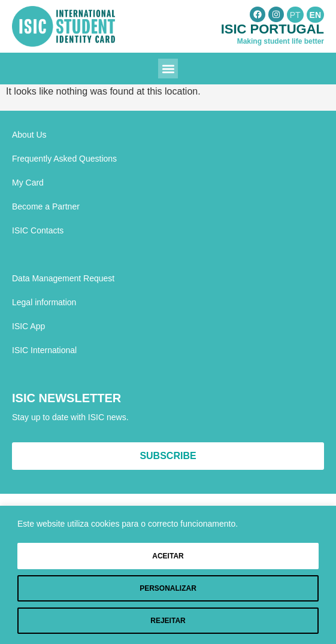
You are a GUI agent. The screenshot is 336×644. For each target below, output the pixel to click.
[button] (168, 69)
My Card (28, 183)
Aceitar (168, 556)
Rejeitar (168, 621)
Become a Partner (46, 206)
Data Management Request (63, 278)
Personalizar (168, 588)
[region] (168, 575)
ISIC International (44, 350)
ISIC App (28, 326)
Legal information (44, 302)
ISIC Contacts (38, 230)
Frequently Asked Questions (64, 159)
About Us (29, 135)
